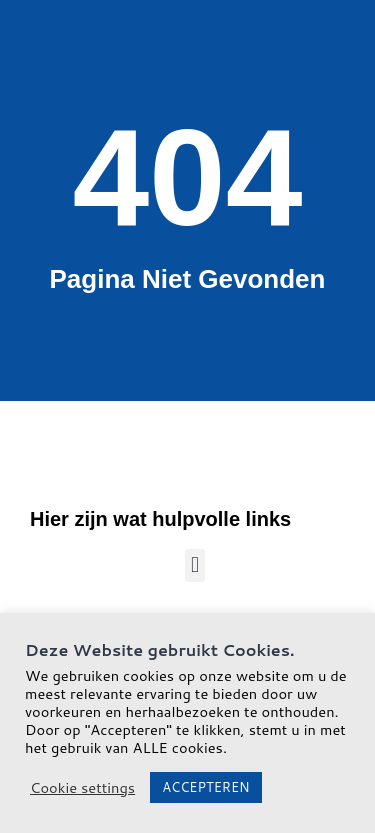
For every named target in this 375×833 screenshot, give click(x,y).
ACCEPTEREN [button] (205, 787)
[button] (194, 565)
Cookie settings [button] (82, 788)
